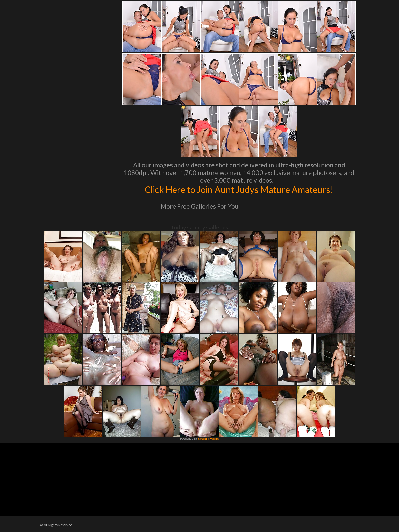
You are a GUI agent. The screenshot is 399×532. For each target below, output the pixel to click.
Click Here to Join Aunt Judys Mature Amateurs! (239, 189)
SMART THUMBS (209, 439)
